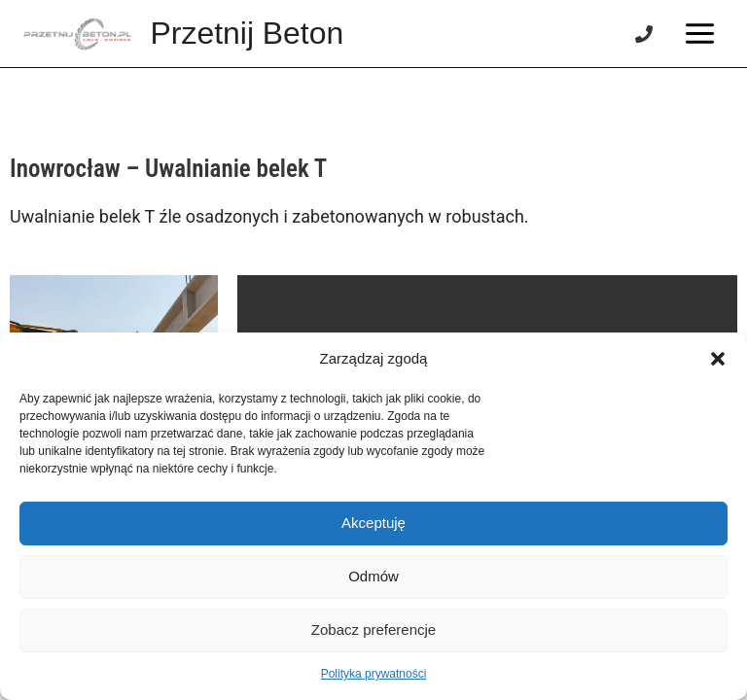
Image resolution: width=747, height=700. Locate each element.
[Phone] (644, 34)
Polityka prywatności (374, 674)
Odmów (373, 576)
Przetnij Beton (248, 33)
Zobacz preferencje (373, 630)
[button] (718, 359)
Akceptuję (373, 523)
